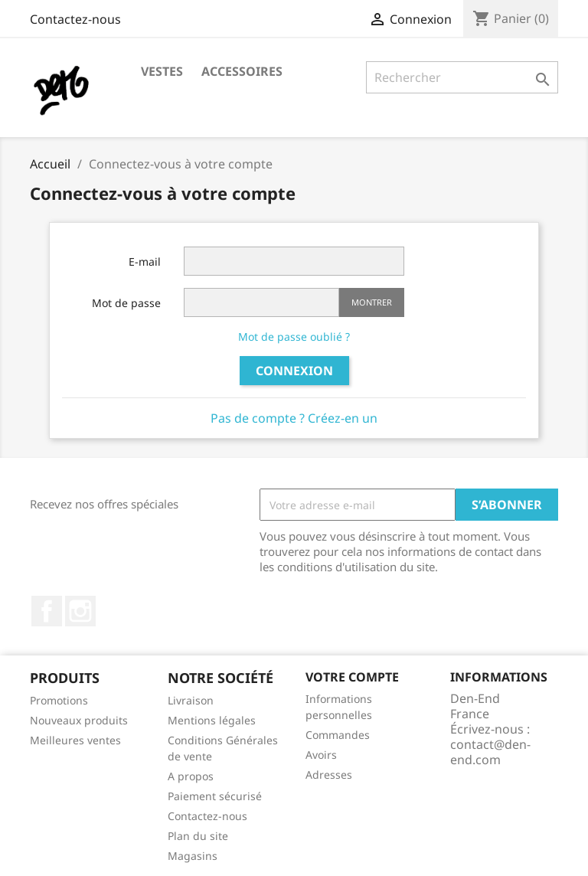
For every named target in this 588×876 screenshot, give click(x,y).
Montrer (372, 302)
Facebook (47, 611)
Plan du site (198, 836)
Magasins (193, 856)
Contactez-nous (75, 19)
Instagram (80, 611)
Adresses (329, 775)
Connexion (294, 371)
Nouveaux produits (79, 720)
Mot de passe (126, 303)
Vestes (162, 71)
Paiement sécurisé (215, 796)
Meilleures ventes (75, 740)
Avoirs (321, 755)
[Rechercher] (462, 77)
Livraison (191, 700)
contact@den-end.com (490, 752)
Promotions (59, 700)
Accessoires (242, 71)
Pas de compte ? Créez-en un (294, 418)
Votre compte (352, 677)
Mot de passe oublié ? (294, 337)
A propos (191, 776)
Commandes (338, 735)
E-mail (145, 261)
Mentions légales (212, 720)
